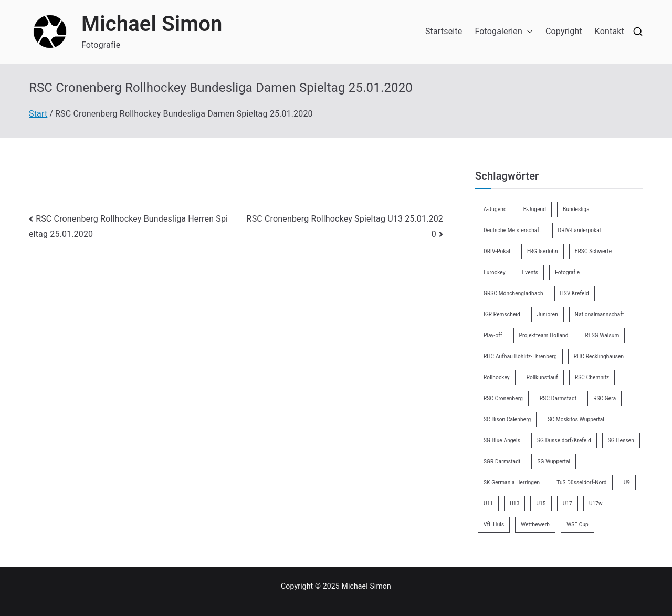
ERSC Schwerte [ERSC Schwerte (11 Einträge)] (594, 251)
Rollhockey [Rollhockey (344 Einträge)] (497, 377)
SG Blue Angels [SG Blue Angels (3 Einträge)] (502, 440)
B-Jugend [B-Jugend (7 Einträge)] (535, 209)
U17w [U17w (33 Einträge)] (596, 503)
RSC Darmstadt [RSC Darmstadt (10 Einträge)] (558, 398)
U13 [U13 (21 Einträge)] (514, 503)
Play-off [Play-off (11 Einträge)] (493, 335)
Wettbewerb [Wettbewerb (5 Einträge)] (535, 524)
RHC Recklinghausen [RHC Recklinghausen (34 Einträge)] (599, 356)
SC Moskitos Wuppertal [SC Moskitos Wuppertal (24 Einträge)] (576, 419)
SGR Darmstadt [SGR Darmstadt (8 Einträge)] (502, 461)
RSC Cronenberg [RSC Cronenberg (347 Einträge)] (503, 398)
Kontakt (610, 31)
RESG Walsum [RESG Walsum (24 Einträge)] (602, 335)
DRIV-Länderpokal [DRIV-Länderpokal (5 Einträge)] (580, 230)
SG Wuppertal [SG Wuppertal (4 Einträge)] (554, 461)
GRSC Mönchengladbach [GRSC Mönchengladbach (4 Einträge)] (513, 293)
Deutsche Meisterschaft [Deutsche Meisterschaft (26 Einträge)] (512, 230)
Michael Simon (152, 24)
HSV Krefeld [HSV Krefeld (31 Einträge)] (575, 293)
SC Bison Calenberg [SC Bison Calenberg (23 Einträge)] (507, 419)
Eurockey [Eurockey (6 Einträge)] (495, 272)
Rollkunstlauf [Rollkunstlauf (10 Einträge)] (542, 377)
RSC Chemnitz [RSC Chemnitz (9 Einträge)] (592, 377)
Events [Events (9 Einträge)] (531, 272)
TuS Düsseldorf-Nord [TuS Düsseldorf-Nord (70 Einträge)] (581, 482)
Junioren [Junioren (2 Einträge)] (548, 314)
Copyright (564, 31)
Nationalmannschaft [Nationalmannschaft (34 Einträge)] (600, 314)
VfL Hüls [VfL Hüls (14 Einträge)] (494, 524)
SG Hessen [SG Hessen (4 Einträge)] (621, 440)
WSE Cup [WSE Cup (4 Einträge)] (577, 524)
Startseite (444, 31)
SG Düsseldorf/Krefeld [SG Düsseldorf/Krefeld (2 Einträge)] (564, 440)
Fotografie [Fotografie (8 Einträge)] (567, 272)
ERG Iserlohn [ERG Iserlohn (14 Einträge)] (543, 251)
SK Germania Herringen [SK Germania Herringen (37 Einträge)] (512, 482)
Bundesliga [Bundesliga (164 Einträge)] (576, 209)
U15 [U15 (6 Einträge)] (541, 503)
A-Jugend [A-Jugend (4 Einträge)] (495, 209)
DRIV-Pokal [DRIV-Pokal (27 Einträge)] (497, 251)
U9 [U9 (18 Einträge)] (627, 482)
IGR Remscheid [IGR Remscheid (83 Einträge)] (502, 314)
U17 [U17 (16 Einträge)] (568, 503)
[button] (528, 32)
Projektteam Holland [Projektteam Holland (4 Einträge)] (544, 335)
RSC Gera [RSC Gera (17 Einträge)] (605, 398)
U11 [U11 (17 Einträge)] (488, 503)
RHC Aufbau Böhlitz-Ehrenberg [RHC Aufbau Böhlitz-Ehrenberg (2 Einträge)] (520, 356)
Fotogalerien (504, 32)
